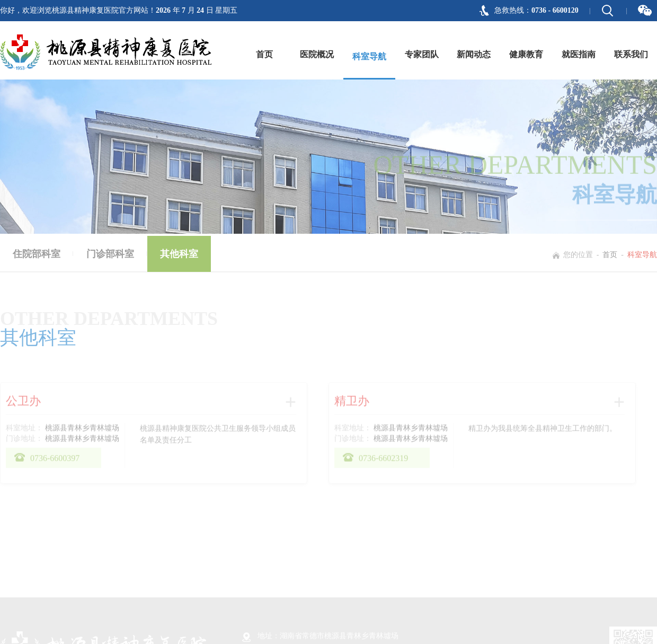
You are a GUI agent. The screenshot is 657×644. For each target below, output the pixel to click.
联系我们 (631, 54)
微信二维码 (645, 11)
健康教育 (526, 54)
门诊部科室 (110, 255)
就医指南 (579, 54)
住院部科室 (37, 255)
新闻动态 (474, 54)
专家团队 (422, 54)
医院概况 (317, 54)
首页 (264, 54)
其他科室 (179, 255)
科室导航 (369, 56)
